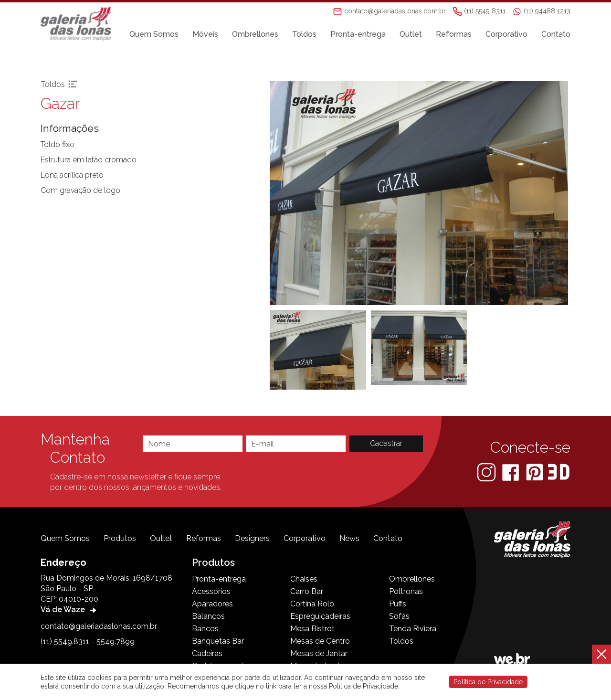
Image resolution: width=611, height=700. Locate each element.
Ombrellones (255, 34)
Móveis (205, 34)
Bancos (205, 629)
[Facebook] (511, 472)
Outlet (411, 34)
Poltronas (406, 591)
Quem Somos (154, 34)
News (349, 538)
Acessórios (211, 591)
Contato (556, 34)
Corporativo (506, 34)
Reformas (454, 34)
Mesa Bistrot (312, 629)
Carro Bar (307, 591)
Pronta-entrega (358, 34)
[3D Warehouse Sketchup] (559, 472)
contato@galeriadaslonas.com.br (99, 626)
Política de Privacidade (488, 682)
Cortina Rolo (312, 604)
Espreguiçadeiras (320, 616)
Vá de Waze (70, 610)
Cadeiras (207, 653)
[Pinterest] (536, 472)
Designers (252, 538)
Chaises (304, 579)
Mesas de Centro (320, 641)
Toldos (304, 34)
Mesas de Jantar (319, 653)
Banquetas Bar (218, 641)
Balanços (208, 616)
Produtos (120, 538)
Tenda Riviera (413, 629)
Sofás (399, 616)
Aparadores (212, 604)
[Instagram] (487, 472)
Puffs (398, 604)
